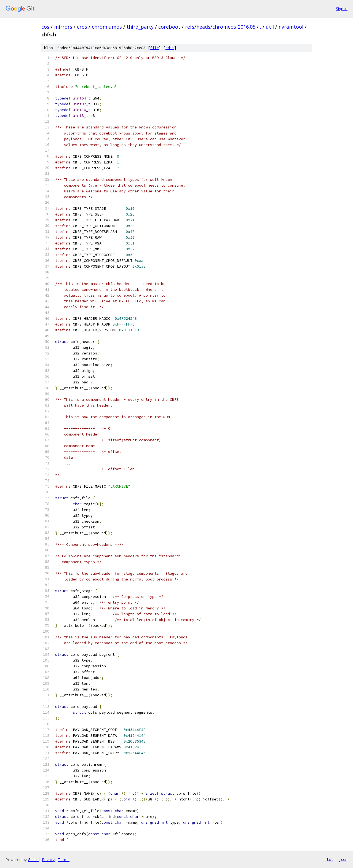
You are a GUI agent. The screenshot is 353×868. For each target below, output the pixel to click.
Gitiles (33, 860)
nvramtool (291, 27)
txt (330, 859)
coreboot (169, 27)
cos (45, 27)
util (270, 27)
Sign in (342, 9)
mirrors (63, 27)
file (154, 48)
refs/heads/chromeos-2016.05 (220, 27)
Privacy (48, 860)
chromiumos (107, 27)
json (343, 859)
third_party (140, 27)
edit (170, 48)
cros (82, 27)
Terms (64, 860)
